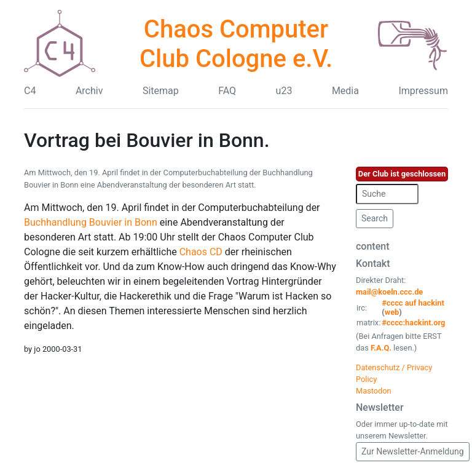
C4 (30, 91)
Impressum (423, 91)
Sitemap (161, 91)
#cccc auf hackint (413, 303)
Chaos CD (201, 252)
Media (345, 91)
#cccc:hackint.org (413, 323)
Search (375, 218)
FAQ (227, 91)
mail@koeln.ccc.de (389, 292)
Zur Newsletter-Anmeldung (413, 451)
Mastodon (374, 391)
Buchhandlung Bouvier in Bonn (91, 222)
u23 (284, 91)
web (392, 312)
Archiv (89, 91)
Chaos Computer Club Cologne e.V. (236, 44)
